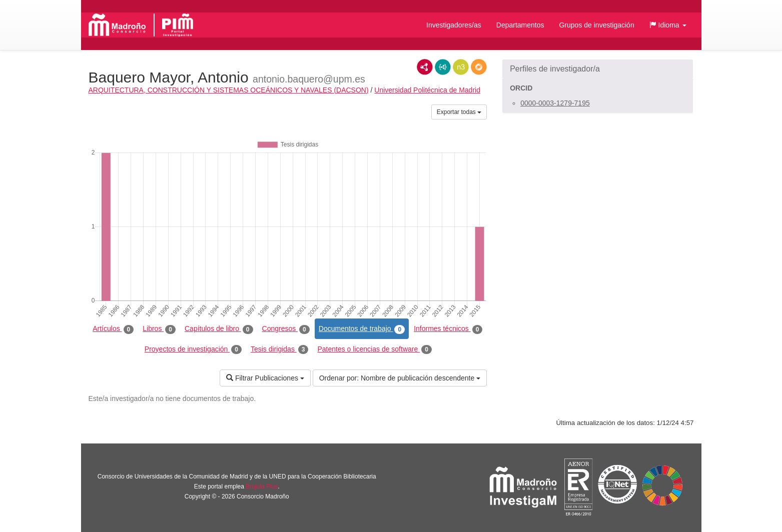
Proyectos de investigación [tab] (193, 349)
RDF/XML (425, 67)
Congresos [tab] (286, 329)
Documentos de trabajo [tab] (362, 329)
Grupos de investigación (596, 25)
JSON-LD (443, 67)
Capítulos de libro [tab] (219, 329)
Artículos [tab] (113, 329)
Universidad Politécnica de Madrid (427, 90)
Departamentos (520, 25)
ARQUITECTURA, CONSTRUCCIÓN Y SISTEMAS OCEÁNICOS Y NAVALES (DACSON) (229, 90)
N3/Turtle (461, 67)
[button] (668, 25)
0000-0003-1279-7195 (555, 103)
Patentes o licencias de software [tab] (374, 349)
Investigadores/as (454, 25)
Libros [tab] (159, 329)
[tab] (598, 69)
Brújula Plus (262, 486)
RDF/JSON (479, 67)
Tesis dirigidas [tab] (280, 349)
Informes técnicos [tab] (448, 329)
